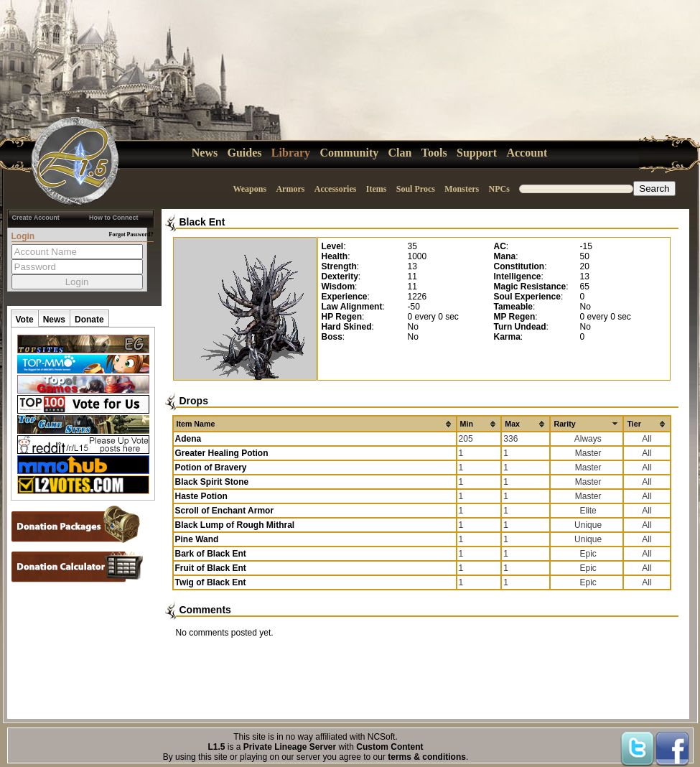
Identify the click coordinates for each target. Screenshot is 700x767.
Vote (25, 320)
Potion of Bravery (211, 468)
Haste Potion (201, 496)
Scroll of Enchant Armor (225, 511)
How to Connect (114, 218)
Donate (89, 320)
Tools (434, 153)
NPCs (499, 189)
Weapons (249, 189)
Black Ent (202, 222)
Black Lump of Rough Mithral (235, 525)
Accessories (336, 189)
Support (477, 153)
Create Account (36, 218)
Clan (400, 153)
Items (377, 189)
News (205, 153)
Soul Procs (416, 189)
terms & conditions (427, 757)
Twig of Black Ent (211, 582)
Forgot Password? (131, 234)
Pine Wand (197, 539)
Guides (245, 153)
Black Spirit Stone (212, 482)
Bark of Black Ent (211, 554)
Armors (290, 189)
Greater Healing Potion (222, 453)
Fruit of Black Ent (211, 568)
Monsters (462, 189)
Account (527, 153)
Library (291, 153)
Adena (188, 439)
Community (349, 153)
